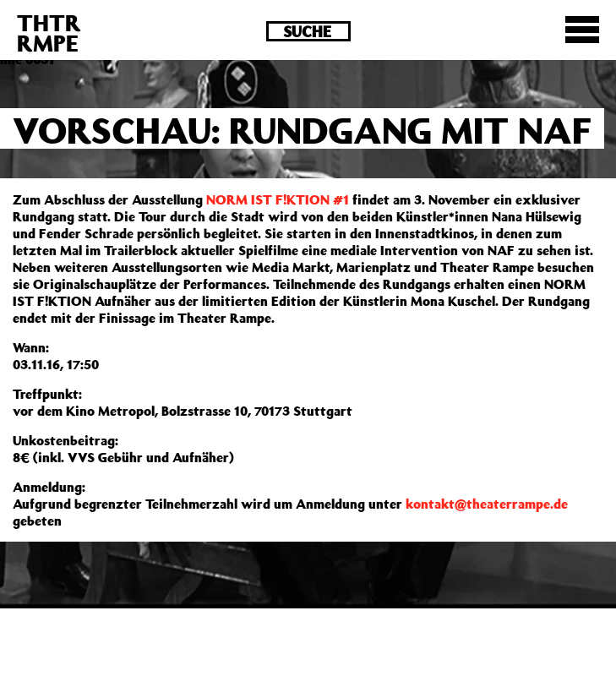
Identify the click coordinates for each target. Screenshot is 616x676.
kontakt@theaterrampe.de (487, 504)
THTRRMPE (49, 33)
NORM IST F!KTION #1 (278, 199)
